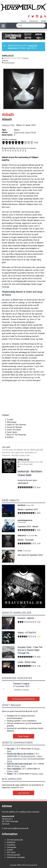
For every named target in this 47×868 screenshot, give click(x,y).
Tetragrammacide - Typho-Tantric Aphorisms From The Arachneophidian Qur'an (26, 759)
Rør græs (11, 749)
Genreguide (12, 847)
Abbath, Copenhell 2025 (28, 509)
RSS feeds (11, 852)
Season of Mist (8, 125)
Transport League (21, 684)
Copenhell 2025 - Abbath (28, 526)
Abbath (8, 114)
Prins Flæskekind (14, 769)
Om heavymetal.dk (15, 840)
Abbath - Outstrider (26, 540)
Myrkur (10, 774)
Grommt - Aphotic (26, 618)
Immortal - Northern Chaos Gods (30, 473)
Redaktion (11, 842)
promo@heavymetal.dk (18, 828)
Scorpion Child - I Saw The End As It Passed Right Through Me (30, 650)
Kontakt (44, 21)
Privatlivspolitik (13, 855)
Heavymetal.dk (23, 7)
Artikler (10, 850)
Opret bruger (34, 21)
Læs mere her (24, 793)
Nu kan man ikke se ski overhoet (20, 754)
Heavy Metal (31, 132)
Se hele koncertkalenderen (23, 699)
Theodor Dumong (27, 462)
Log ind (24, 21)
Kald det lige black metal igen (19, 764)
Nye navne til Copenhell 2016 (30, 555)
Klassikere (11, 845)
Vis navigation (2, 24)
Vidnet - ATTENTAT (27, 633)
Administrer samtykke (16, 857)
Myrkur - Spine (20, 766)
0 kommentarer (9, 63)
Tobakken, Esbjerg (21, 690)
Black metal (19, 132)
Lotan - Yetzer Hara (27, 662)
